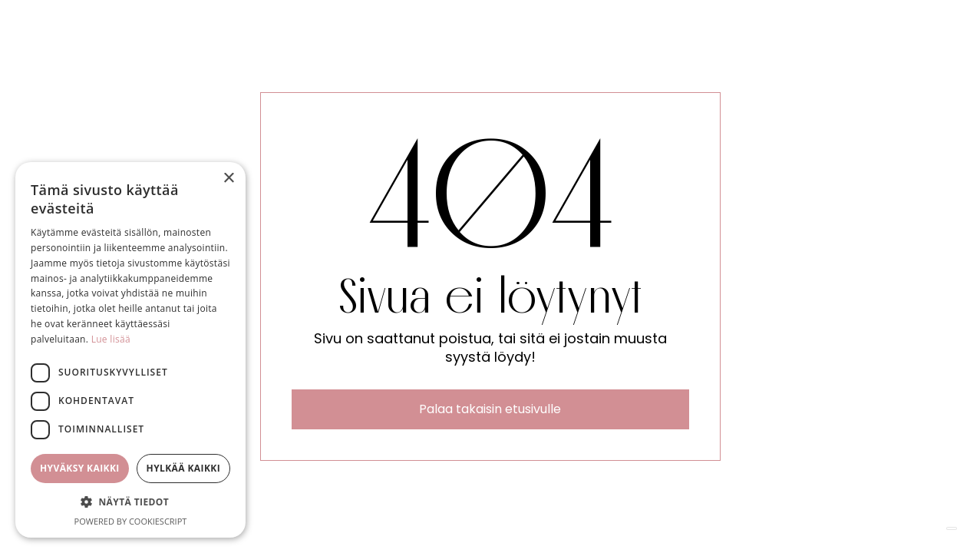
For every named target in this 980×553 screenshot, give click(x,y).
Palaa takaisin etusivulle (490, 409)
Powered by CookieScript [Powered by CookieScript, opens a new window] (131, 521)
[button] (130, 502)
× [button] (228, 179)
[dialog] (130, 350)
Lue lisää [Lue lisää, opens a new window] (111, 339)
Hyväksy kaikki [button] (80, 468)
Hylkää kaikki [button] (183, 468)
